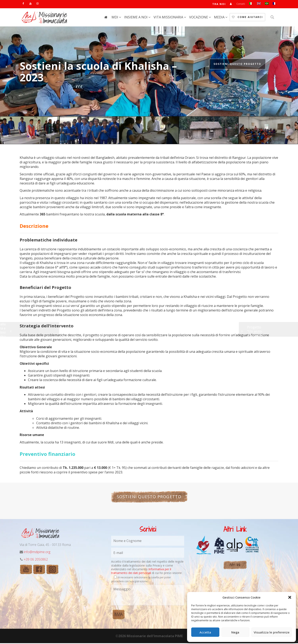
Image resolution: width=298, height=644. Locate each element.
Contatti (241, 4)
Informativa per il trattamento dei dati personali (141, 572)
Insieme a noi (136, 18)
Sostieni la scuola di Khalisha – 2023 (98, 72)
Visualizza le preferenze (272, 632)
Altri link (235, 566)
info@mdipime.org (37, 553)
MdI (115, 18)
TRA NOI (219, 4)
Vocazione (199, 18)
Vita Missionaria (169, 18)
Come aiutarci (247, 18)
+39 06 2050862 (36, 560)
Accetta (205, 632)
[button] (290, 597)
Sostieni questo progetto (237, 65)
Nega (235, 632)
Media (220, 18)
